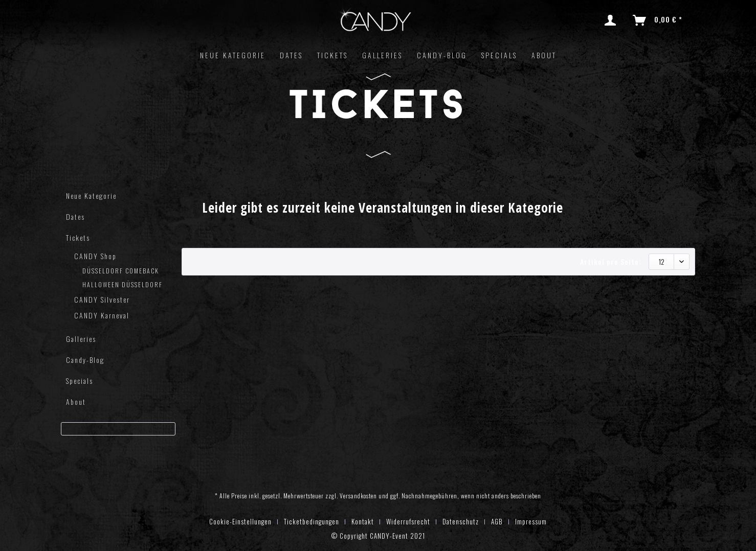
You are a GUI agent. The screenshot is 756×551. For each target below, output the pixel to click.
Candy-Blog (85, 360)
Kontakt (363, 521)
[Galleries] (382, 55)
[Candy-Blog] (442, 55)
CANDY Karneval (102, 315)
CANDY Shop (95, 256)
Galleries (81, 339)
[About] (544, 55)
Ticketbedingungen (312, 521)
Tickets (78, 237)
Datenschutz (461, 521)
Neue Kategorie (91, 196)
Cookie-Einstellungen (240, 521)
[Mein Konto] (612, 20)
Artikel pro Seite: (611, 261)
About (76, 401)
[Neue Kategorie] (233, 55)
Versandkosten (358, 496)
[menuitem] (612, 20)
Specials (80, 381)
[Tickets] (332, 55)
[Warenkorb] (658, 20)
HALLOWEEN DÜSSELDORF (123, 284)
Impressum (531, 521)
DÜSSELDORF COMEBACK (121, 271)
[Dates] (291, 55)
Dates (75, 216)
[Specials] (499, 55)
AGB (497, 521)
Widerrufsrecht (408, 521)
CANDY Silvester (102, 299)
